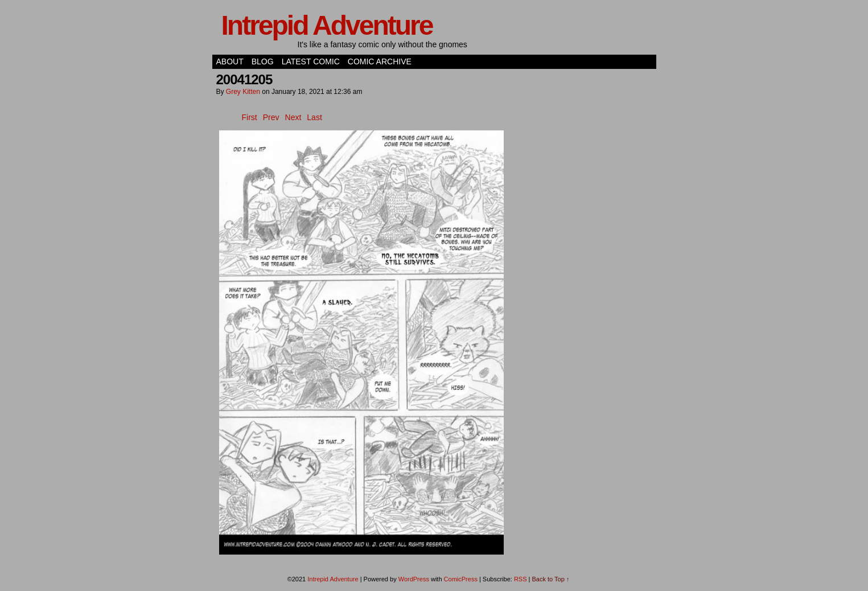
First (250, 117)
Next (293, 117)
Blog (263, 61)
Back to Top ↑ (551, 579)
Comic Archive (380, 61)
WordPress (414, 579)
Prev (271, 117)
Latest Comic (311, 61)
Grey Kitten (243, 92)
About (230, 61)
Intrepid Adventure (327, 25)
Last (314, 117)
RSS (521, 579)
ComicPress (461, 579)
